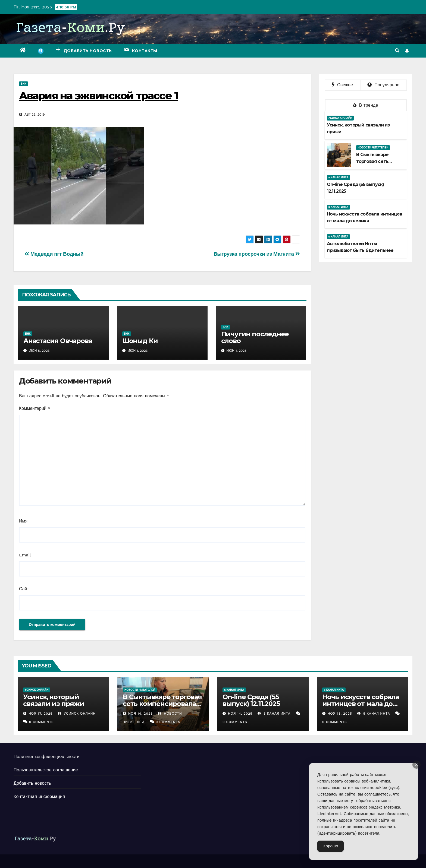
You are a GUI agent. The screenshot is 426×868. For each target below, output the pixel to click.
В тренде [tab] (366, 105)
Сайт (24, 589)
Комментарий (35, 408)
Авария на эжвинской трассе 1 (98, 96)
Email (25, 555)
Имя (23, 521)
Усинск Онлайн (340, 118)
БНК (24, 84)
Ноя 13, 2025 (340, 714)
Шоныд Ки (140, 341)
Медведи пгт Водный (54, 254)
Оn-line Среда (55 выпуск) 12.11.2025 (251, 700)
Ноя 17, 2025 (40, 714)
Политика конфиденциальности (46, 757)
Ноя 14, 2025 (140, 714)
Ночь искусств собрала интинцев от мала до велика (361, 704)
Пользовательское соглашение (46, 770)
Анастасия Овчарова (58, 341)
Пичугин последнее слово (255, 337)
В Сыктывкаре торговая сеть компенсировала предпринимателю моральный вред (162, 707)
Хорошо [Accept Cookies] (331, 846)
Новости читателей (373, 148)
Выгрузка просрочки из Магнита (257, 254)
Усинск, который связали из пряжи (54, 700)
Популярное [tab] (383, 85)
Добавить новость (32, 783)
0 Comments (41, 722)
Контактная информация (39, 796)
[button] (397, 51)
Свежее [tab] (342, 85)
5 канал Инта (339, 177)
